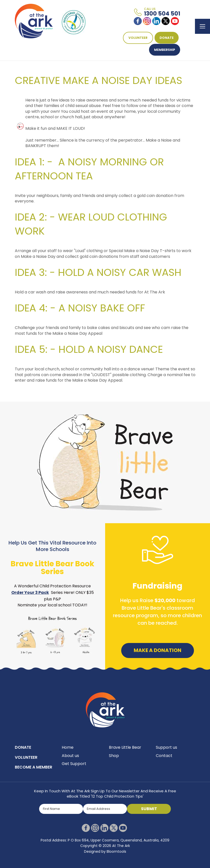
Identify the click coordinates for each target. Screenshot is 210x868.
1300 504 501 (162, 12)
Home (68, 752)
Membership (165, 50)
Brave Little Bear (125, 752)
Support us (166, 752)
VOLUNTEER (138, 38)
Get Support (74, 768)
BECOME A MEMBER (33, 772)
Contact (164, 760)
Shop (114, 760)
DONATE (167, 38)
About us (70, 760)
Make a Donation (158, 655)
